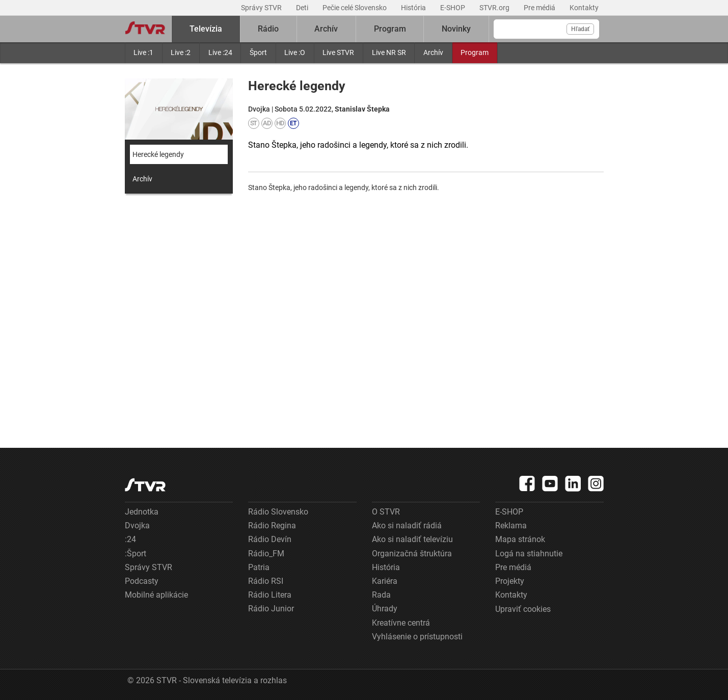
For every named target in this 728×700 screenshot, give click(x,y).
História (414, 8)
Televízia (206, 29)
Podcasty (142, 581)
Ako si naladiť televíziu (412, 539)
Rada (381, 595)
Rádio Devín (270, 539)
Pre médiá (540, 8)
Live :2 (181, 52)
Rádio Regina (272, 526)
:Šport (136, 554)
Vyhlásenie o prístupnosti (417, 637)
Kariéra (385, 581)
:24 (130, 539)
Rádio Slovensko (278, 512)
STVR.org (495, 8)
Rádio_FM (266, 554)
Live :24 (220, 52)
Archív (433, 52)
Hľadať (580, 29)
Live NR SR (389, 52)
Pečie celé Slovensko (355, 8)
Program (475, 52)
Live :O (295, 52)
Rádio (268, 29)
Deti (303, 8)
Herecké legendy (158, 154)
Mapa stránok (520, 539)
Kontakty (584, 8)
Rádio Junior (271, 609)
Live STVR (338, 52)
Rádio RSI (266, 581)
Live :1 (143, 52)
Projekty (510, 581)
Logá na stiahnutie (529, 554)
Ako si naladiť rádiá (407, 526)
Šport (258, 52)
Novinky (456, 29)
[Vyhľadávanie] (546, 29)
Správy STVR (262, 8)
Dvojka (137, 526)
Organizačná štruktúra (412, 554)
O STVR (386, 512)
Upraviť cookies (523, 609)
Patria (259, 567)
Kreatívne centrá (401, 623)
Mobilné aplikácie (156, 595)
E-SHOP (453, 8)
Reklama (511, 526)
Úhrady (385, 609)
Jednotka (142, 512)
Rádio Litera (270, 595)
